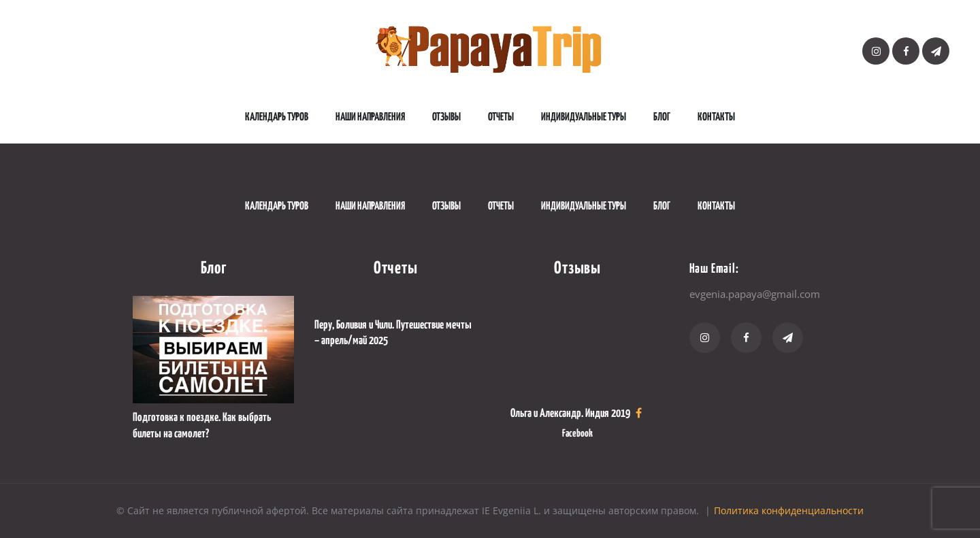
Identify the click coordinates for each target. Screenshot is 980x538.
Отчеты (501, 117)
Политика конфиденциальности (789, 510)
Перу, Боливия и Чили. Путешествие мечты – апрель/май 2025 (393, 333)
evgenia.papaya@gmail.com (755, 294)
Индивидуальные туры (584, 117)
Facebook (577, 434)
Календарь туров (277, 117)
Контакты (716, 117)
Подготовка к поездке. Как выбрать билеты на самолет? (202, 426)
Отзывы (446, 117)
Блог (662, 117)
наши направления (370, 117)
